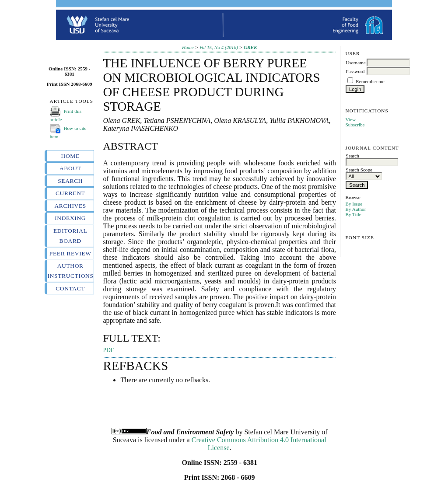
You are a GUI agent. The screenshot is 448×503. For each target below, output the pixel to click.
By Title (353, 214)
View (350, 119)
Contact (70, 288)
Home (70, 156)
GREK (250, 47)
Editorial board (70, 236)
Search (70, 181)
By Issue (354, 204)
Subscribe (355, 125)
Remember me (370, 81)
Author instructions (70, 271)
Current (70, 193)
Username (355, 63)
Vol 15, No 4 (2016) (219, 47)
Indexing (70, 218)
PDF (108, 350)
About (70, 168)
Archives (70, 206)
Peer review (70, 253)
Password (355, 71)
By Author (355, 209)
